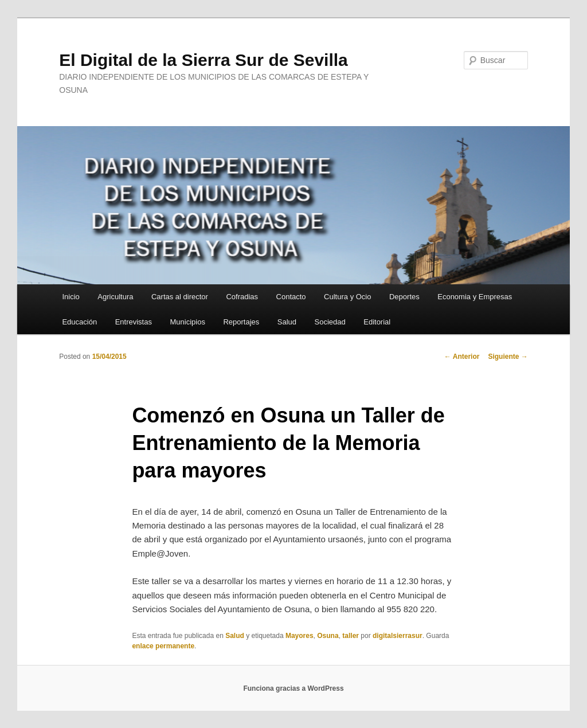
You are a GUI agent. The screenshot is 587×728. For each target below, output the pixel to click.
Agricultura (115, 297)
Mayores (300, 636)
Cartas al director (180, 297)
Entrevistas (134, 322)
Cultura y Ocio (347, 297)
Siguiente (508, 357)
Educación (79, 322)
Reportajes (241, 322)
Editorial (377, 322)
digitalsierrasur (398, 636)
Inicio (71, 297)
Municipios (187, 322)
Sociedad (330, 322)
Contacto (291, 297)
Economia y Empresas (475, 297)
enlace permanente (163, 646)
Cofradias (242, 297)
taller (351, 636)
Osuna (328, 636)
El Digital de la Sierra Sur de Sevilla (204, 60)
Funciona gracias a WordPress (293, 688)
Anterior (462, 357)
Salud (287, 322)
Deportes (404, 297)
